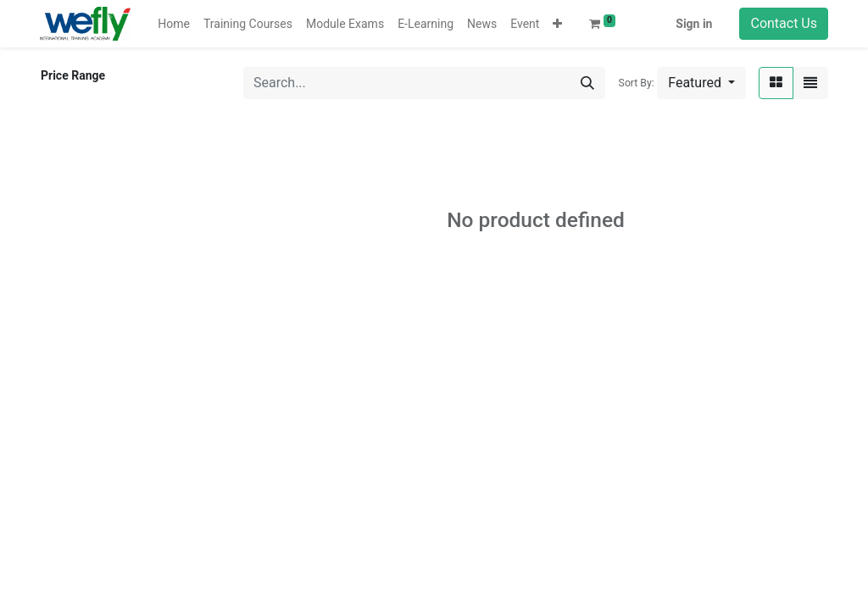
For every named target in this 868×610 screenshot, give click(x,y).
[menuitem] (174, 24)
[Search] (587, 83)
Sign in (694, 24)
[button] (557, 24)
